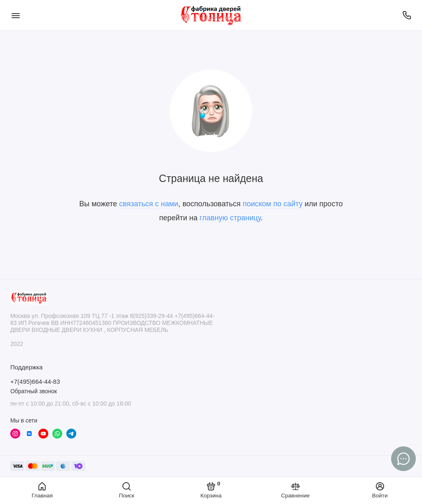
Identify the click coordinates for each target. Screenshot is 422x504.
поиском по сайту (273, 204)
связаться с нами (149, 204)
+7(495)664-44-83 (35, 381)
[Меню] (15, 15)
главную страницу (230, 218)
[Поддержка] (407, 15)
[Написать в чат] (403, 459)
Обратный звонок (34, 391)
